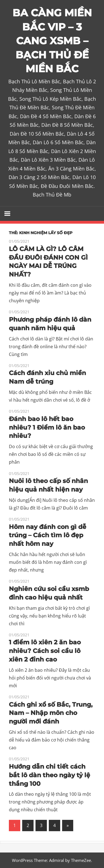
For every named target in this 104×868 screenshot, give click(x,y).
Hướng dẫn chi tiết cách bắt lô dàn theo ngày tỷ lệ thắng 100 (50, 775)
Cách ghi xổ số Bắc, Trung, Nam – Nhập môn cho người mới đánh (51, 713)
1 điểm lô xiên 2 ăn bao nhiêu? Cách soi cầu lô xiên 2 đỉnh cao (45, 651)
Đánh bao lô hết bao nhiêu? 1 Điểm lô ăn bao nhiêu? (47, 427)
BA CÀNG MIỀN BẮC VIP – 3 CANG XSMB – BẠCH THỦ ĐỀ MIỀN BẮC (52, 41)
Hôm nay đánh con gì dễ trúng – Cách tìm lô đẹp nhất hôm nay (48, 535)
